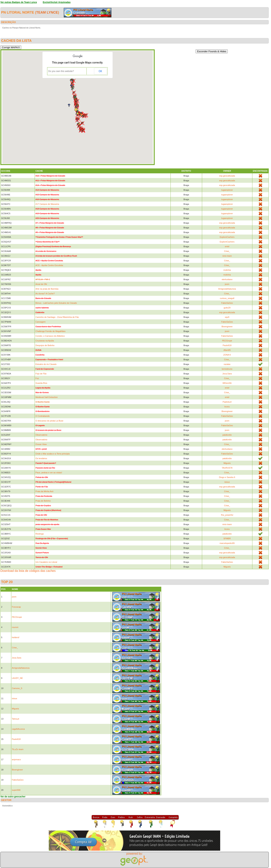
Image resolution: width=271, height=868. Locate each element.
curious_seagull (227, 298)
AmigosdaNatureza (227, 289)
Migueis (227, 463)
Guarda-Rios (41, 383)
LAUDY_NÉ (17, 678)
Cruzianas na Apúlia (45, 341)
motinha (227, 270)
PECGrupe (227, 341)
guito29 (227, 308)
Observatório (41, 435)
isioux (227, 482)
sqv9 (227, 317)
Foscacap (16, 607)
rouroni (15, 627)
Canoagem (40, 322)
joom (227, 284)
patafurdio (227, 435)
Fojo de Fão (41, 374)
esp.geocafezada (227, 176)
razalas (227, 364)
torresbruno (227, 369)
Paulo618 (227, 345)
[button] (81, 131)
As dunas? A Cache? (45, 294)
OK (100, 71)
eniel (227, 246)
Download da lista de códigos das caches (28, 571)
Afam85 (227, 350)
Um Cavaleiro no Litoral (46, 562)
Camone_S (17, 688)
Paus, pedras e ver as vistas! (49, 473)
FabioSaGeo (227, 303)
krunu (227, 407)
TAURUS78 (227, 468)
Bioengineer (227, 327)
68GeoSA (227, 383)
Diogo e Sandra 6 (227, 477)
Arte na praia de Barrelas (47, 289)
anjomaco (16, 759)
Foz (37, 378)
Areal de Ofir (41, 284)
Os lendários (41, 458)
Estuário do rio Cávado (46, 364)
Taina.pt (16, 719)
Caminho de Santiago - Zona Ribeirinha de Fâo (57, 317)
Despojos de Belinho (45, 345)
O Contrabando (42, 416)
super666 (16, 790)
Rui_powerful (227, 515)
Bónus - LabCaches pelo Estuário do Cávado (56, 303)
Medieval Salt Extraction (46, 397)
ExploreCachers (227, 237)
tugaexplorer (227, 190)
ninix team (227, 256)
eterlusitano (227, 279)
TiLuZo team (18, 749)
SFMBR (227, 538)
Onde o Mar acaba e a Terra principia (52, 454)
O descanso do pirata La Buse (49, 421)
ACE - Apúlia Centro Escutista (49, 265)
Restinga (39, 534)
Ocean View (41, 444)
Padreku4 (227, 402)
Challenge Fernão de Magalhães (50, 331)
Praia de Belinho (43, 501)
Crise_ (227, 251)
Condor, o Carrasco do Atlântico (50, 336)
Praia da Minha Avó (44, 491)
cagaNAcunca (18, 729)
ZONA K (227, 355)
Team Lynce (47, 12)
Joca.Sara (227, 374)
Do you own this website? (61, 71)
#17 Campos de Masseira (47, 204)
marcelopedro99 (227, 543)
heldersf (16, 637)
